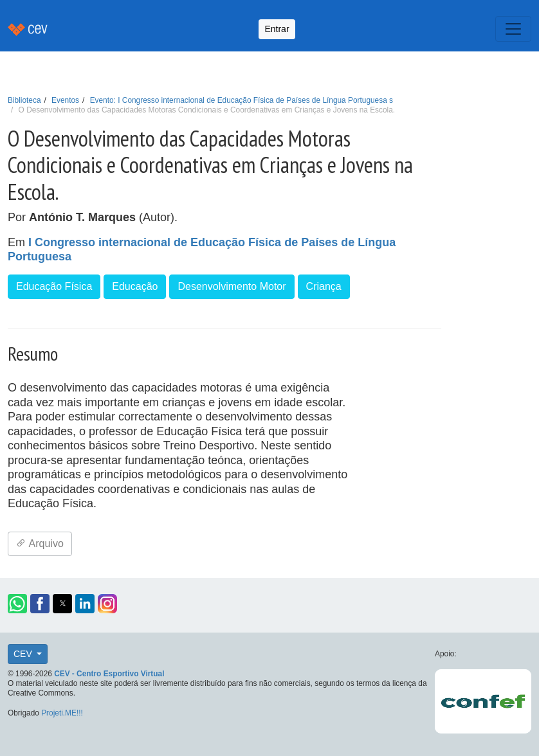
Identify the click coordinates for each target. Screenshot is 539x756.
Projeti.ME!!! (62, 713)
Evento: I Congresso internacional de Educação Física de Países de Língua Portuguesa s (242, 100)
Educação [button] (135, 286)
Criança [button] (324, 286)
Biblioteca (24, 100)
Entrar (277, 29)
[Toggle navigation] (513, 29)
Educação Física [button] (54, 286)
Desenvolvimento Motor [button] (232, 286)
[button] (17, 604)
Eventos (65, 100)
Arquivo (40, 544)
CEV (24, 654)
